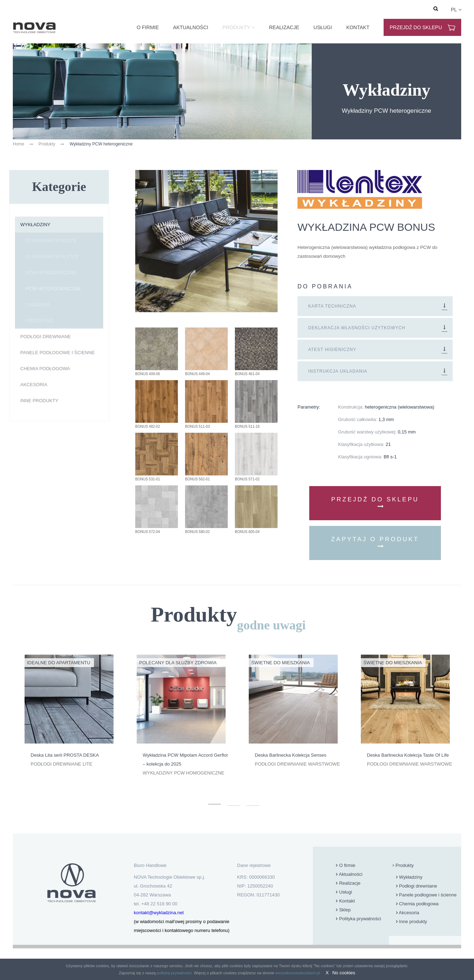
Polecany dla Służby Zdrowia (178, 663)
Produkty (236, 27)
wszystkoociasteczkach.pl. (298, 973)
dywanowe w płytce (52, 257)
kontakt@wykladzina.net (159, 913)
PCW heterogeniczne (53, 289)
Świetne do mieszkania (281, 663)
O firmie (148, 27)
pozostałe (39, 321)
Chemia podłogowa (45, 369)
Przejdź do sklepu (422, 28)
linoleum (37, 305)
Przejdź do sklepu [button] (375, 503)
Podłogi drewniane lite (61, 764)
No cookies (344, 973)
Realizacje (284, 27)
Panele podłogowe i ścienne (57, 353)
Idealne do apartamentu (59, 663)
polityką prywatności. (175, 973)
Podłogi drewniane (46, 337)
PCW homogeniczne (51, 273)
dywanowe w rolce (51, 241)
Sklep (345, 910)
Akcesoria (34, 385)
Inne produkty (39, 401)
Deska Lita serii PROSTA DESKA (65, 755)
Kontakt (358, 27)
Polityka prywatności (360, 919)
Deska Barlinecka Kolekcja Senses (291, 755)
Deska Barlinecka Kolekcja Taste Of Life (408, 755)
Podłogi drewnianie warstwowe (297, 764)
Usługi (323, 27)
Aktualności (191, 27)
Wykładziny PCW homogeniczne (183, 773)
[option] (69, 712)
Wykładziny (35, 225)
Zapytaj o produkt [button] (375, 542)
